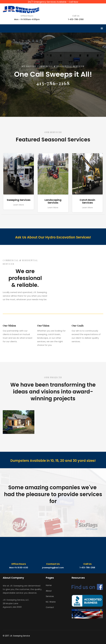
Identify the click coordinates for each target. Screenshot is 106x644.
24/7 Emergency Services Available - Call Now (53, 2)
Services (50, 596)
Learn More (19, 205)
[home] (21, 8)
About (49, 591)
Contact (50, 607)
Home (49, 585)
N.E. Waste (51, 602)
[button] (102, 28)
